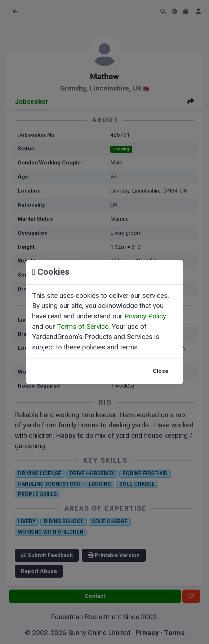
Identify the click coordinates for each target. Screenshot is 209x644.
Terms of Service (83, 327)
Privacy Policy (145, 316)
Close (161, 371)
